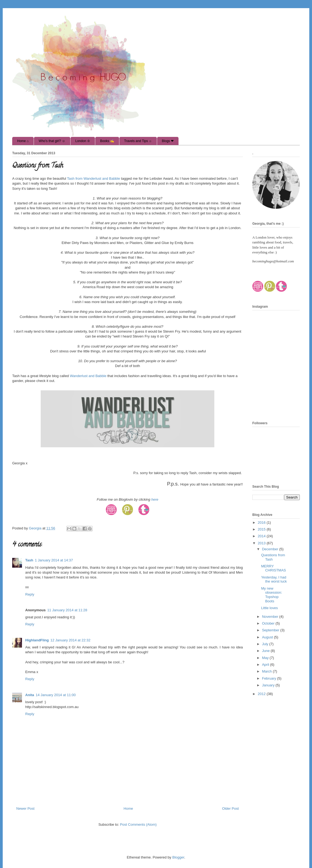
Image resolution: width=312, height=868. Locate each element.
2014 (262, 536)
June (266, 651)
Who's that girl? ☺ (52, 141)
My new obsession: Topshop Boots (271, 595)
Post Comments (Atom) (138, 824)
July (266, 644)
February (270, 678)
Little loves (269, 608)
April (266, 665)
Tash (29, 560)
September (271, 630)
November (271, 617)
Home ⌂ (23, 141)
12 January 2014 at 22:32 (70, 640)
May (266, 658)
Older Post (230, 808)
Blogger (178, 857)
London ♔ (83, 141)
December (271, 549)
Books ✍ (107, 141)
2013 (262, 543)
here (155, 499)
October (269, 623)
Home (128, 808)
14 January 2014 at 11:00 (56, 695)
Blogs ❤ (168, 141)
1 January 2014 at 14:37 (54, 560)
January (269, 685)
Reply (30, 594)
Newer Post (25, 808)
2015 (262, 529)
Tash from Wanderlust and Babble (93, 179)
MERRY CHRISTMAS (273, 568)
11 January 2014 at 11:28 (67, 610)
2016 (262, 523)
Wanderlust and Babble (88, 376)
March (268, 671)
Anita (30, 695)
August (268, 637)
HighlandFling (37, 640)
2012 (262, 694)
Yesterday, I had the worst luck (274, 579)
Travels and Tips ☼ (138, 141)
